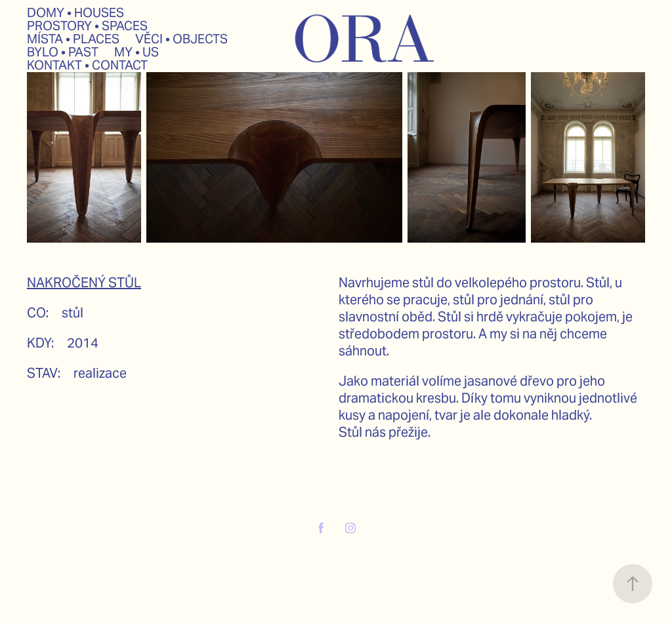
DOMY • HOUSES (75, 12)
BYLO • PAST (63, 52)
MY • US (136, 52)
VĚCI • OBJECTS (181, 39)
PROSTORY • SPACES (87, 26)
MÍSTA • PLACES (73, 39)
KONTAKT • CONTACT (87, 65)
